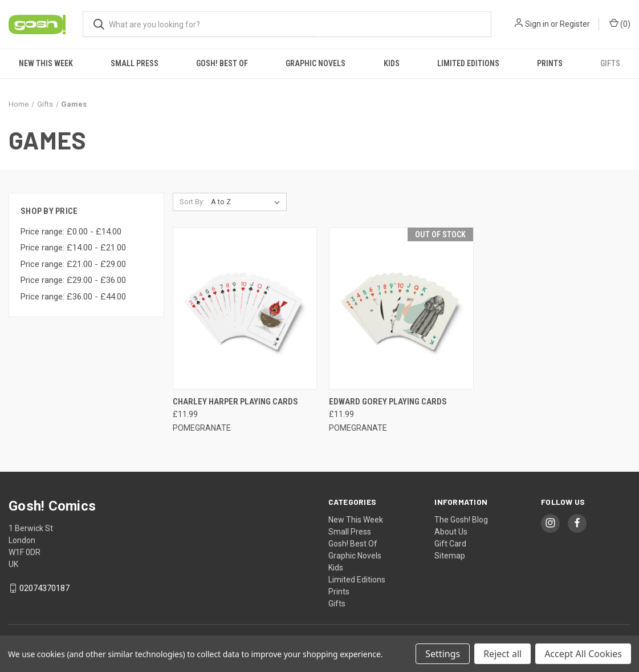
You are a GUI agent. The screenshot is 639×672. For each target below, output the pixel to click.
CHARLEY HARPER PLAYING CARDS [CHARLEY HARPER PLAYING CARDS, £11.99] (235, 402)
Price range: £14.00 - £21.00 (73, 248)
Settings (443, 654)
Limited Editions (468, 63)
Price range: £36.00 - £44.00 (73, 297)
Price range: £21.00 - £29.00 (73, 264)
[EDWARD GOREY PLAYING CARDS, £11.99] (401, 308)
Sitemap (450, 556)
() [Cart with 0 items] (620, 23)
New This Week (46, 63)
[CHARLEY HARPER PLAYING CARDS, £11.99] (245, 308)
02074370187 (44, 588)
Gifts (610, 63)
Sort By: (192, 202)
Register (575, 24)
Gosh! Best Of (222, 63)
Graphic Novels (316, 63)
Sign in (537, 24)
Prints (550, 63)
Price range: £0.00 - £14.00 (71, 232)
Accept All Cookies (583, 654)
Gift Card (450, 544)
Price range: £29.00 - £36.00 (73, 280)
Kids (392, 63)
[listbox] (248, 202)
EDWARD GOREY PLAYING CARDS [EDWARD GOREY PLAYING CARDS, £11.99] (388, 402)
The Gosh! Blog (461, 520)
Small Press (135, 63)
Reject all (502, 654)
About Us (451, 532)
